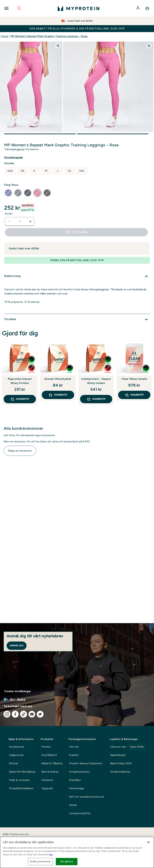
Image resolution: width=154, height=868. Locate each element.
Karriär (73, 805)
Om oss (74, 747)
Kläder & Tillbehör (52, 763)
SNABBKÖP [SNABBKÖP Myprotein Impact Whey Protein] (20, 399)
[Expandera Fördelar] (77, 319)
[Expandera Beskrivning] (77, 276)
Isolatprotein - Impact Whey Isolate (96, 381)
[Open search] (19, 8)
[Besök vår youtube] (32, 714)
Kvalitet (74, 755)
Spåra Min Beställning (22, 772)
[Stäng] (148, 842)
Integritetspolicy (80, 772)
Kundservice (17, 747)
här (51, 855)
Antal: (9, 214)
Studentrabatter (120, 772)
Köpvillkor (75, 780)
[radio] (10, 171)
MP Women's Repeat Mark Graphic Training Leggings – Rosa (49, 36)
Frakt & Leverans (19, 780)
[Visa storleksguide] (16, 157)
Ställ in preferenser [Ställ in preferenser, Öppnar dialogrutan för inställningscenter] (40, 861)
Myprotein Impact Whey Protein (20, 381)
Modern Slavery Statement (86, 763)
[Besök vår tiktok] (24, 714)
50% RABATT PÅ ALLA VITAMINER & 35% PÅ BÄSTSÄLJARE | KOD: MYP (77, 29)
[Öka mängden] (30, 221)
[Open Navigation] (6, 8)
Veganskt (47, 788)
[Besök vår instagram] (7, 714)
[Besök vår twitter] (40, 714)
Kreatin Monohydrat (58, 379)
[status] (20, 221)
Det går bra (67, 861)
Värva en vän (128, 747)
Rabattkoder (118, 755)
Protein (46, 747)
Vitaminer (47, 780)
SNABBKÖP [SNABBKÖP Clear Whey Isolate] (134, 395)
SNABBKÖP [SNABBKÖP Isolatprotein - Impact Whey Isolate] (96, 399)
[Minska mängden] (9, 221)
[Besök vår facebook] (15, 714)
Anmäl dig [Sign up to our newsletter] (17, 646)
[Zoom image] (58, 46)
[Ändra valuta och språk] (77, 700)
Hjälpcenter (16, 755)
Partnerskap (76, 788)
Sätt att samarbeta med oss (87, 797)
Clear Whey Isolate (134, 379)
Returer (14, 763)
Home (5, 36)
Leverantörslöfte (80, 813)
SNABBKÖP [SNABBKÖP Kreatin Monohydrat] (58, 395)
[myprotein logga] (78, 8)
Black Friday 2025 (121, 763)
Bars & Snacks (50, 772)
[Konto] (138, 8)
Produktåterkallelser (21, 788)
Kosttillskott (49, 755)
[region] (77, 852)
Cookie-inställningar (18, 691)
